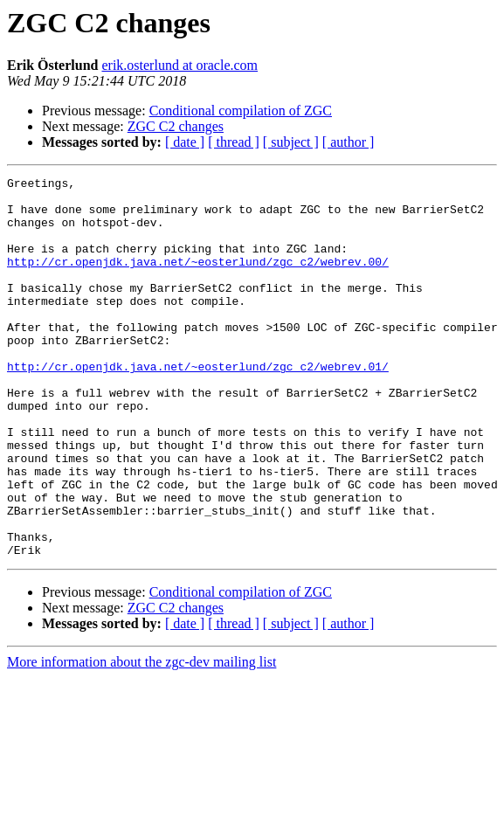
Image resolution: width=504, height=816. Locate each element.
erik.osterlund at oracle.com (180, 65)
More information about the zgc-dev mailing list (142, 738)
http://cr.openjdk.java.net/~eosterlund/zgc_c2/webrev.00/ (198, 280)
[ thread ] (234, 142)
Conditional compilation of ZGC (241, 111)
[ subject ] (291, 142)
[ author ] (349, 142)
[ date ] (185, 142)
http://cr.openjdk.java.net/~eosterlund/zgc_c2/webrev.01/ (198, 405)
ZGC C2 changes (176, 126)
